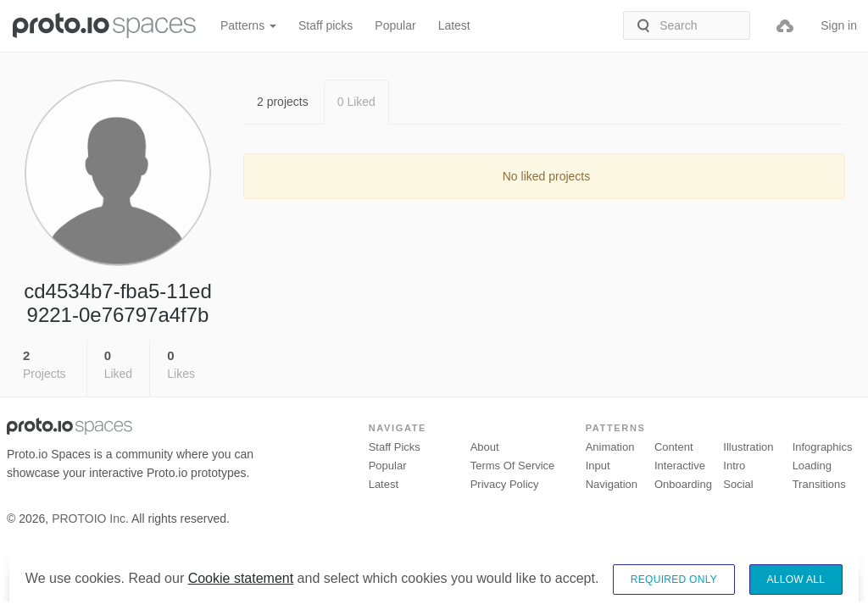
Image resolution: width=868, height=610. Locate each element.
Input (598, 466)
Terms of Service (513, 466)
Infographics (823, 447)
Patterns (248, 25)
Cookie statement (241, 595)
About (485, 447)
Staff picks (325, 25)
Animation (610, 447)
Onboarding (683, 484)
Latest (454, 25)
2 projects (283, 102)
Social (738, 484)
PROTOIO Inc (89, 518)
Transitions (819, 484)
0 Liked (356, 102)
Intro (734, 466)
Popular (395, 25)
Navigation (612, 484)
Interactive (680, 466)
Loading (812, 466)
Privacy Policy (505, 484)
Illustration (748, 447)
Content (674, 447)
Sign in (839, 25)
